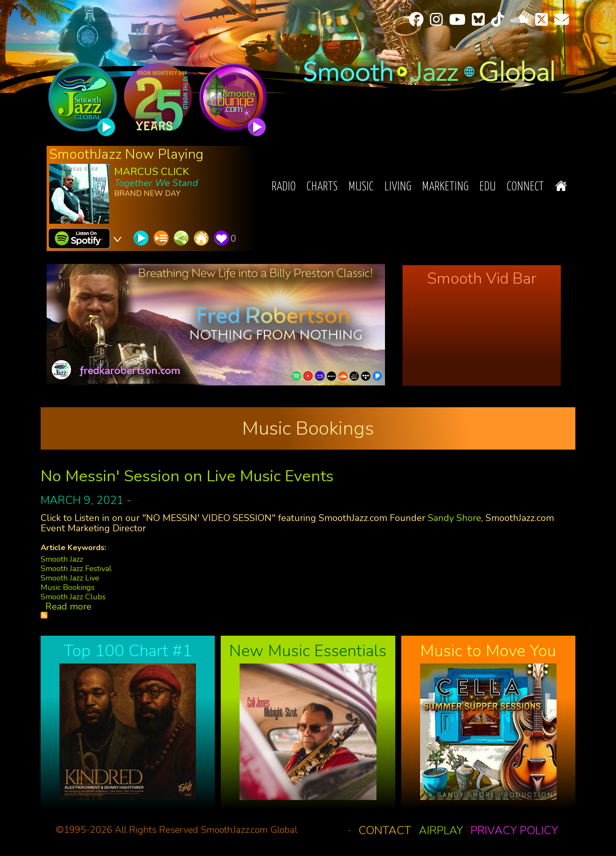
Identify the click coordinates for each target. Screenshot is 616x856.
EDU (488, 187)
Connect (526, 187)
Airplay (441, 831)
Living (398, 187)
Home (561, 186)
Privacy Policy (514, 831)
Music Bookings (68, 587)
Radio (284, 187)
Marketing (446, 187)
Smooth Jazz (62, 559)
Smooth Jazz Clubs (73, 597)
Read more (68, 607)
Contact (385, 831)
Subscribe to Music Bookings (44, 615)
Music (361, 187)
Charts (322, 187)
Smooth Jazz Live (70, 578)
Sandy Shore (455, 518)
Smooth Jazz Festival (76, 569)
